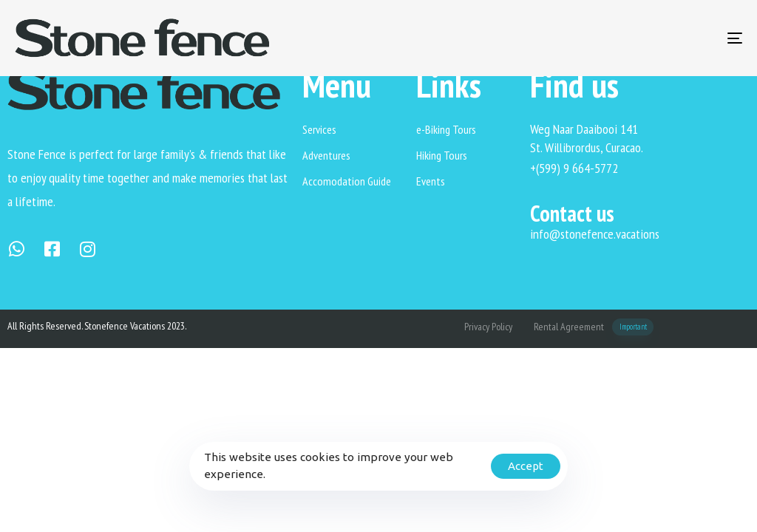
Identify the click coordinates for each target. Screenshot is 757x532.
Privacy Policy (488, 327)
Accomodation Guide (347, 181)
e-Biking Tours (446, 129)
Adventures (326, 155)
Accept (526, 466)
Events (431, 181)
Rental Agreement (594, 327)
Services (319, 129)
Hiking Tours (442, 155)
